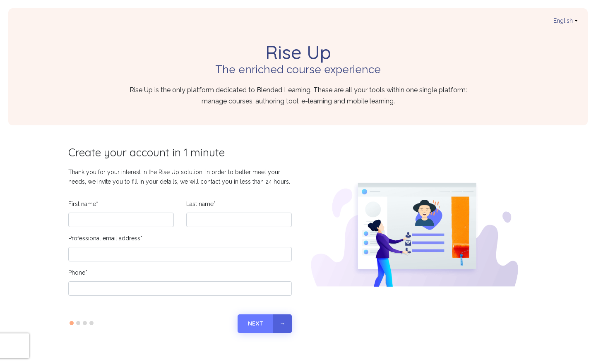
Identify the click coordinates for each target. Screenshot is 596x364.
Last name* (201, 204)
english (563, 21)
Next (255, 323)
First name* (83, 204)
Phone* (78, 273)
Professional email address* (105, 238)
